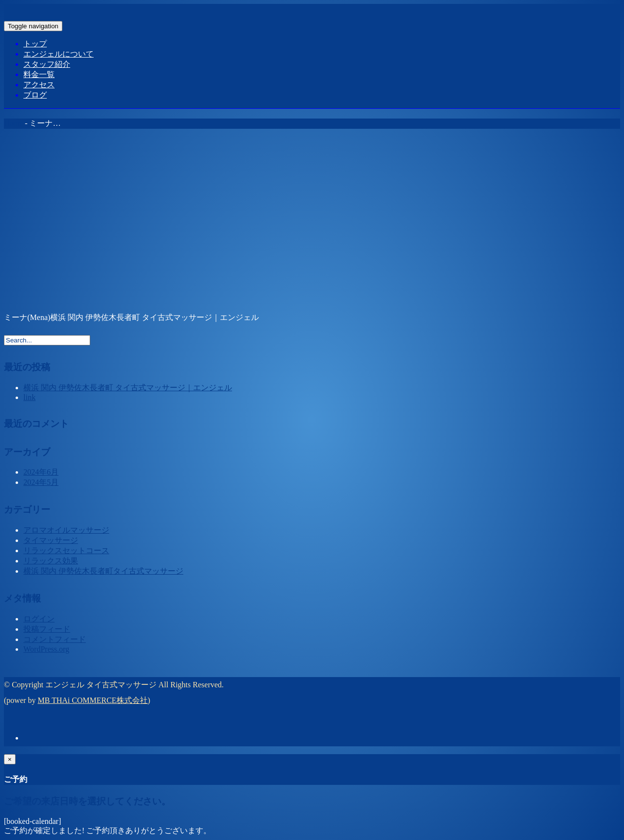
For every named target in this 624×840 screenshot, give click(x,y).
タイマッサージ (51, 540)
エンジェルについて (58, 54)
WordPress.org (46, 649)
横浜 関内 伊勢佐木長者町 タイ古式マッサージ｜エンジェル (128, 388)
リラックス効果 (51, 561)
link (29, 397)
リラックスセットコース (66, 550)
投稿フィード (47, 629)
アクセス (39, 85)
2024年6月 (41, 472)
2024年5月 (41, 482)
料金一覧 (39, 74)
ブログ (35, 95)
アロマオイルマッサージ (66, 530)
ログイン (39, 619)
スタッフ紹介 (47, 64)
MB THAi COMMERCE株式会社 (93, 700)
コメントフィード (55, 639)
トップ (35, 44)
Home (13, 123)
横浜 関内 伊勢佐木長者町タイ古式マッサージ (103, 571)
